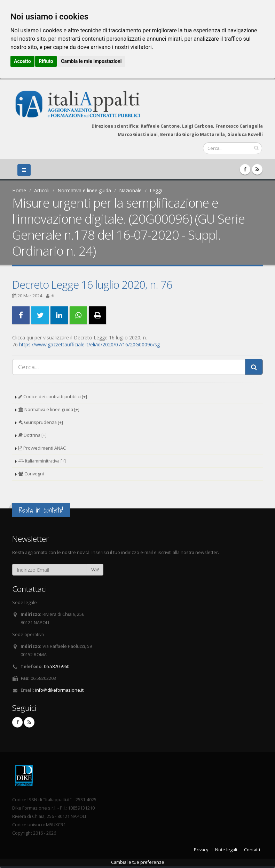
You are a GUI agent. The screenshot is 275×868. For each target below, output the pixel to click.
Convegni (31, 474)
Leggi (156, 190)
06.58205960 (57, 666)
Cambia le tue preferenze (138, 862)
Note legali (226, 850)
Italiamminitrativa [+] (42, 461)
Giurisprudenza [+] (41, 422)
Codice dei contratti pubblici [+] (53, 397)
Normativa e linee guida (84, 190)
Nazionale (130, 190)
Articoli (42, 190)
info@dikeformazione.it (59, 690)
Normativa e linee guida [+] (49, 409)
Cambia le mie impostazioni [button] (91, 61)
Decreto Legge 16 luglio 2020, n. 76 (92, 284)
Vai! (95, 569)
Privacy (201, 850)
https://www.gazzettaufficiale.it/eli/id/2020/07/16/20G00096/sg (89, 344)
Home (19, 190)
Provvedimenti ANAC (42, 448)
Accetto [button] (22, 61)
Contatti (252, 850)
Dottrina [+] (33, 435)
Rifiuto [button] (46, 61)
